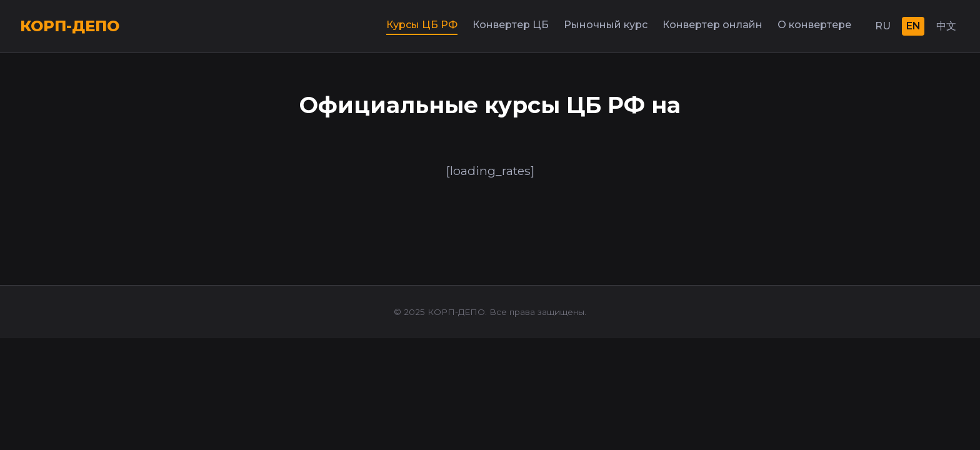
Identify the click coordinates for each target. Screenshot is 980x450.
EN (913, 26)
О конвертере (814, 25)
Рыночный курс (606, 25)
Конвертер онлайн (712, 25)
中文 (946, 26)
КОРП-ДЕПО (70, 26)
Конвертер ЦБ (511, 25)
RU (883, 26)
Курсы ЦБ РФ (422, 25)
